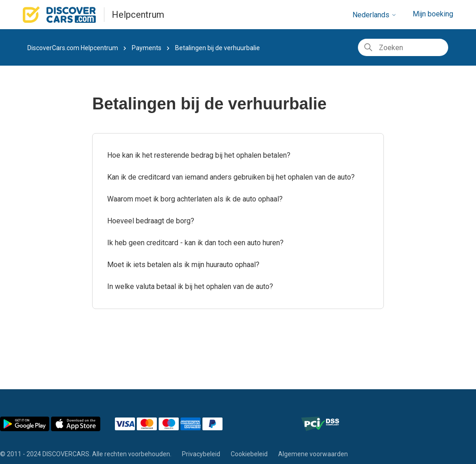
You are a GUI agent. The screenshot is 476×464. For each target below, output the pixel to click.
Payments (147, 48)
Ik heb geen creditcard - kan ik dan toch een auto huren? (195, 243)
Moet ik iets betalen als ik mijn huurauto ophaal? (183, 265)
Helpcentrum (138, 15)
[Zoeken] (403, 47)
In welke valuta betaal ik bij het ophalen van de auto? (190, 286)
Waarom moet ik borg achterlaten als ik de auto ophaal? (195, 199)
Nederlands (375, 15)
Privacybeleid (201, 454)
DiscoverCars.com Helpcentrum (73, 48)
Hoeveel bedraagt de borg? (151, 221)
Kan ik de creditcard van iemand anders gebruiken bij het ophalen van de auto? (231, 177)
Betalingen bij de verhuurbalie (217, 48)
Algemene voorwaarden (313, 454)
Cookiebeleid (249, 454)
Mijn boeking (433, 14)
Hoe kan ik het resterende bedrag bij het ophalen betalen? (199, 155)
